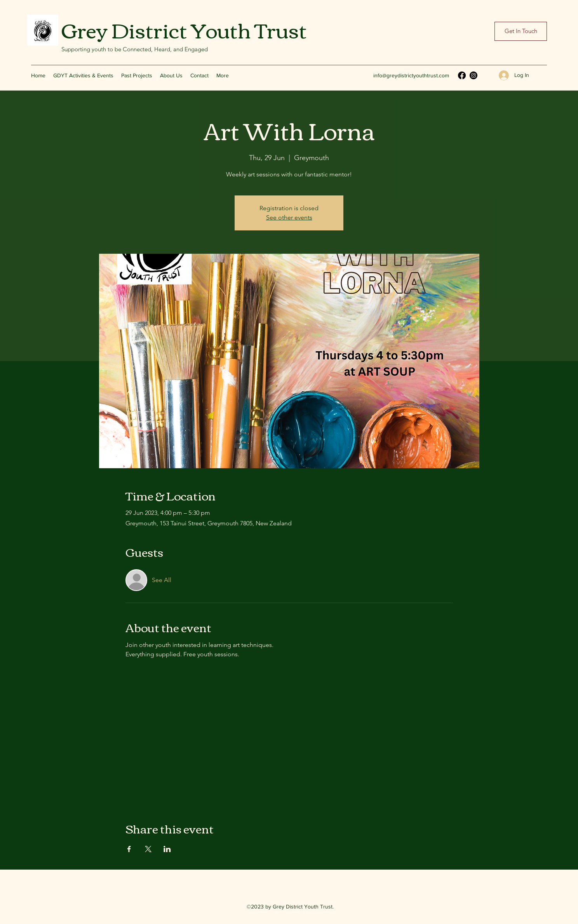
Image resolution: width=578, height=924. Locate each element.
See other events (289, 217)
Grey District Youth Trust (184, 29)
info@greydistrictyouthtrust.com (411, 75)
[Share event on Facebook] (129, 849)
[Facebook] (462, 75)
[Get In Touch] (521, 31)
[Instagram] (474, 75)
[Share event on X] (148, 849)
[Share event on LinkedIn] (167, 849)
